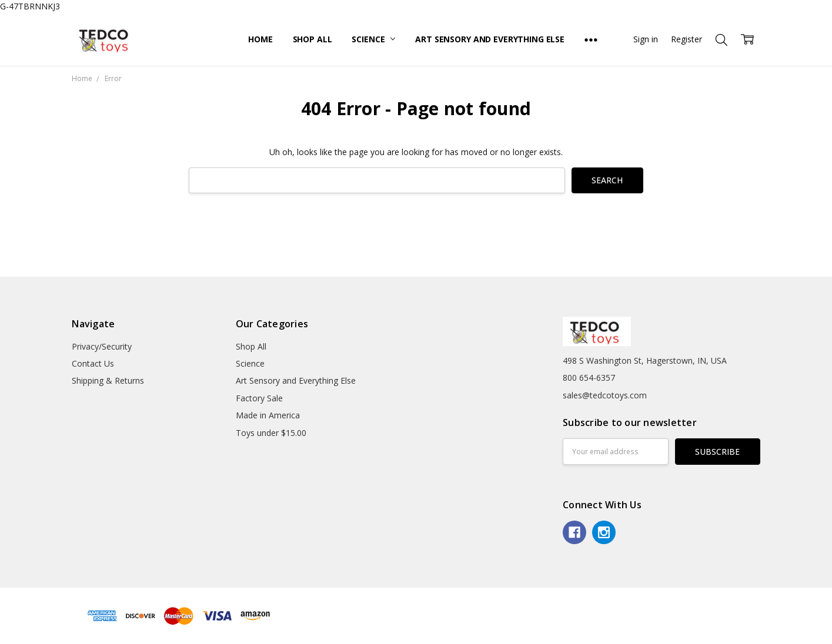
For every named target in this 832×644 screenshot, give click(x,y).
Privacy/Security (102, 346)
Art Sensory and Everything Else (490, 39)
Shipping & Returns (108, 380)
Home (260, 39)
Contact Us (93, 363)
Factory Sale (259, 398)
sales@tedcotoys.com (605, 395)
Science (373, 39)
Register (686, 39)
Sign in (646, 39)
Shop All (313, 39)
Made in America (268, 415)
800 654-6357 (589, 378)
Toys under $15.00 (271, 433)
